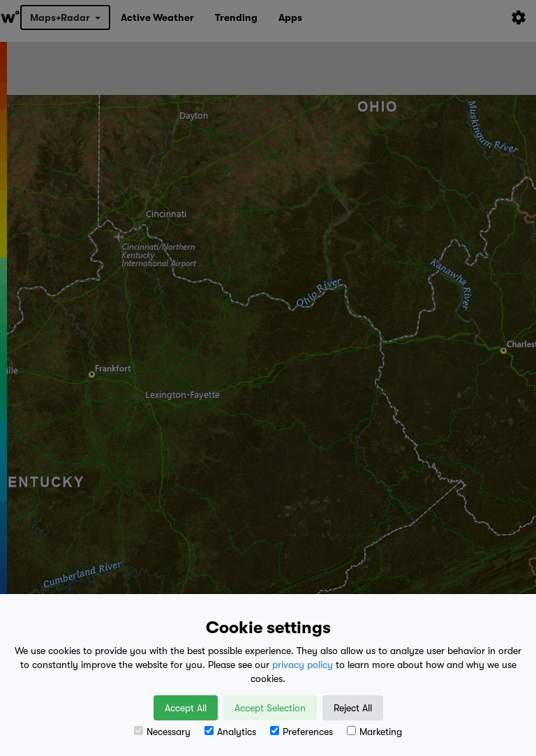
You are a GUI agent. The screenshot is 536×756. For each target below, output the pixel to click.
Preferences (301, 732)
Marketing (374, 732)
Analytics (230, 732)
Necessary (162, 732)
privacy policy (303, 665)
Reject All (353, 708)
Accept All (186, 708)
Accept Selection (270, 708)
